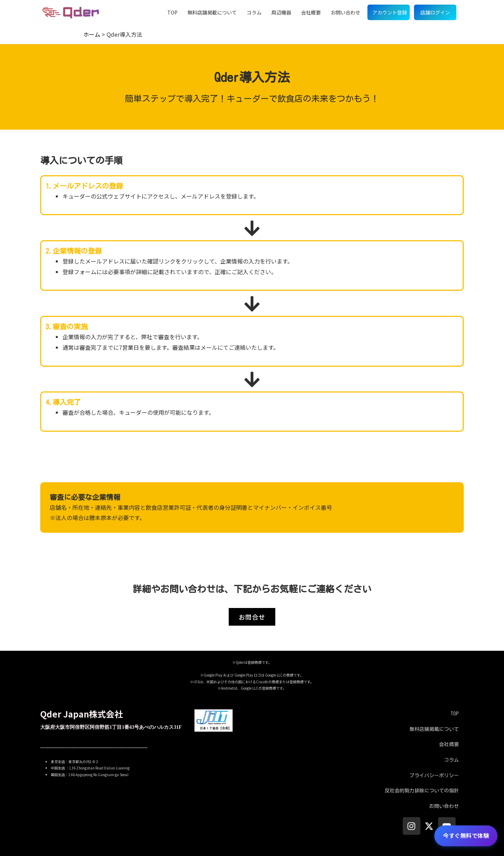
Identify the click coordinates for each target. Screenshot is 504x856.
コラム (254, 12)
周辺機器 (281, 12)
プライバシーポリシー (434, 775)
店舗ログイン (435, 12)
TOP (172, 12)
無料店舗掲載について (212, 12)
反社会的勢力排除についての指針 (422, 791)
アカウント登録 (390, 12)
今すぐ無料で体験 (466, 835)
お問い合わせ (346, 12)
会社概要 (311, 12)
